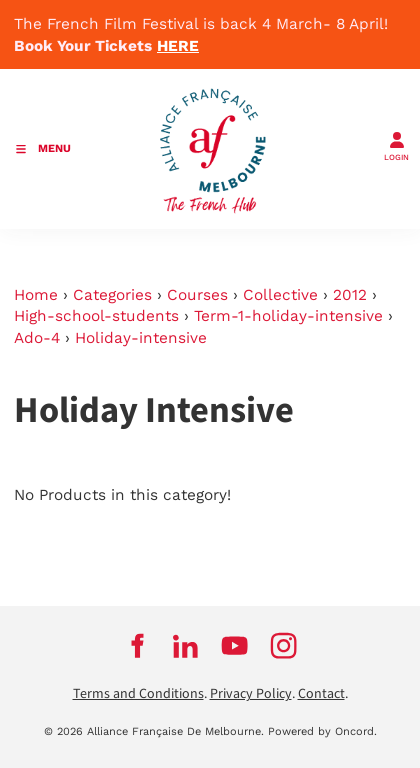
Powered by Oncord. (322, 731)
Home (36, 295)
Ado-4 (37, 338)
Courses (197, 295)
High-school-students (96, 316)
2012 (350, 295)
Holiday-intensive (141, 338)
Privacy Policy (251, 694)
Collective (280, 295)
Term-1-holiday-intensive (288, 316)
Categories (112, 295)
